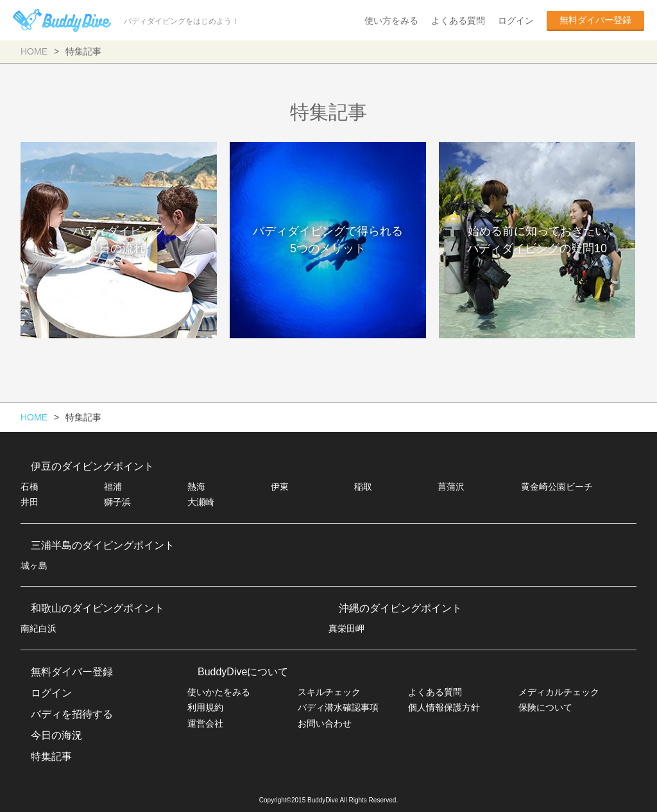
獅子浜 (117, 502)
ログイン (516, 21)
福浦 (113, 487)
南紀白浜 (38, 628)
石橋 (30, 487)
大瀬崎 (201, 502)
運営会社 (205, 723)
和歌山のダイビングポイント (98, 608)
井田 (30, 502)
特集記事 (51, 756)
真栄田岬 (346, 628)
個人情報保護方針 (444, 707)
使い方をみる (391, 21)
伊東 (280, 487)
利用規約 (205, 707)
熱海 (196, 487)
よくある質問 (458, 21)
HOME (34, 51)
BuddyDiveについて (243, 672)
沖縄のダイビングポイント (400, 608)
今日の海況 (56, 735)
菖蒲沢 (451, 487)
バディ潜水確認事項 (338, 707)
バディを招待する (72, 714)
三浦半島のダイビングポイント (103, 545)
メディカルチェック (559, 692)
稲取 (363, 487)
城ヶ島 (34, 566)
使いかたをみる (219, 692)
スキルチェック (329, 692)
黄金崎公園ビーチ (557, 487)
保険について (545, 707)
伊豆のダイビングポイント (92, 466)
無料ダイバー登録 (595, 20)
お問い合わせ (325, 723)
